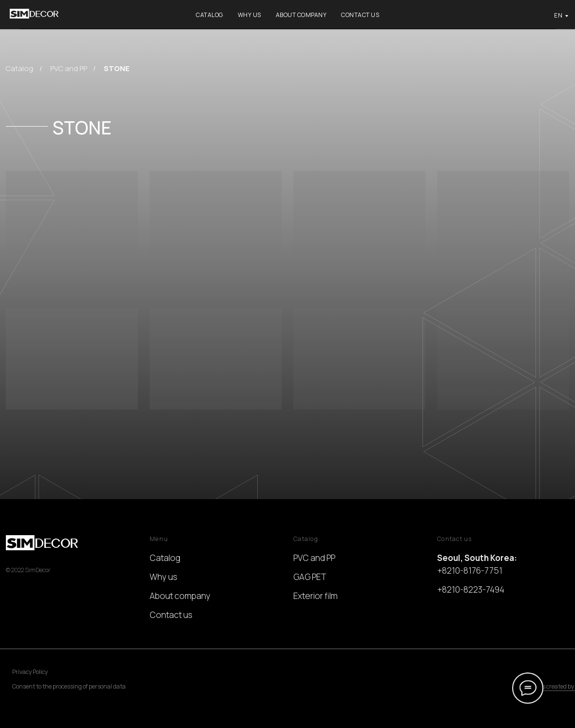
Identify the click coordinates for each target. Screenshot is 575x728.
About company (301, 15)
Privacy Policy (30, 672)
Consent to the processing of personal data (69, 686)
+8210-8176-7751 (470, 570)
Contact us (360, 15)
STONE (117, 68)
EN (558, 15)
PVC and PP (69, 68)
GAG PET (310, 577)
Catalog (210, 15)
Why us (249, 15)
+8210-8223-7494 (471, 589)
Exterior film (316, 596)
